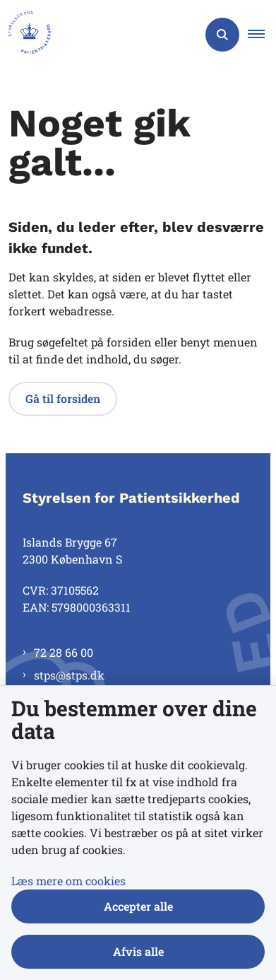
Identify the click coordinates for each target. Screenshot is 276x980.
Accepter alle (138, 906)
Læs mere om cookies (68, 881)
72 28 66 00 (64, 652)
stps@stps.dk (69, 675)
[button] (262, 35)
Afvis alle (138, 951)
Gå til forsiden (63, 398)
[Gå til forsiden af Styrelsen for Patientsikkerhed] (25, 35)
